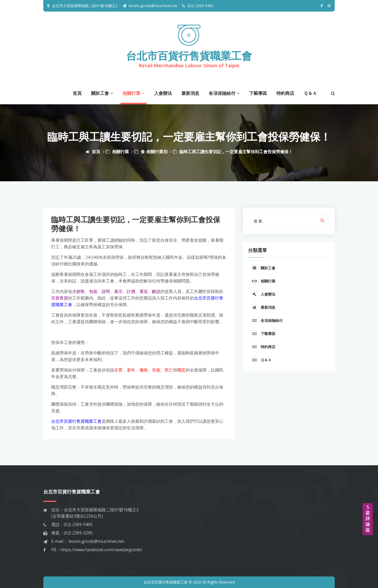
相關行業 (134, 93)
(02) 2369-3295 (78, 533)
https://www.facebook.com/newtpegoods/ (101, 550)
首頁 (77, 93)
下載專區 (258, 93)
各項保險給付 (224, 93)
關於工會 (102, 93)
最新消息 (190, 93)
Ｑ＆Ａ (310, 93)
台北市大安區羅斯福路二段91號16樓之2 (85, 6)
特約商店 (285, 93)
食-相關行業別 (151, 152)
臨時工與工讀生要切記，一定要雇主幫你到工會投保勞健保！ (233, 152)
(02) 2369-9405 (198, 6)
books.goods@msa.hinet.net (150, 6)
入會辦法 (163, 93)
